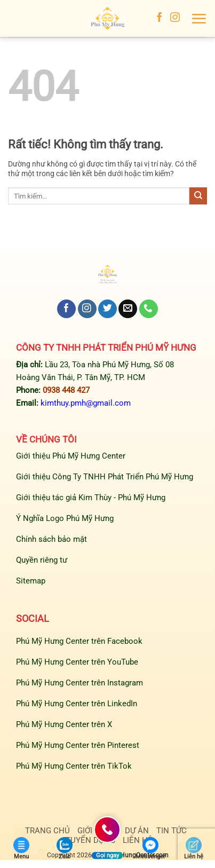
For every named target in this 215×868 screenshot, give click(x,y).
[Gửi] (198, 196)
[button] (199, 19)
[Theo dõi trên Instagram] (175, 18)
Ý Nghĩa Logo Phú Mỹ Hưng (65, 518)
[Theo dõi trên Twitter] (108, 309)
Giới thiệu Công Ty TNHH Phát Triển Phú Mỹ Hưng (105, 477)
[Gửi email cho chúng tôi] (128, 309)
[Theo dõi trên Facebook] (160, 18)
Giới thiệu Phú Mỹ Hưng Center (71, 456)
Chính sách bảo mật (51, 539)
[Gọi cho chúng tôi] (149, 309)
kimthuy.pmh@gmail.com (86, 403)
